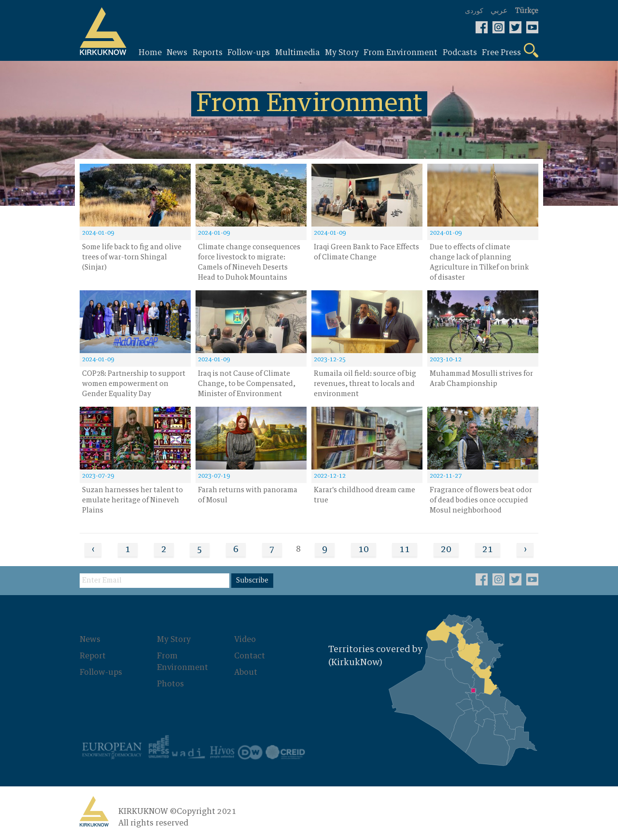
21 (488, 550)
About (246, 672)
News (90, 640)
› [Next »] (525, 550)
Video (245, 640)
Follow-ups (101, 672)
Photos (170, 684)
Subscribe (252, 581)
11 (405, 550)
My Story (174, 640)
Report (93, 656)
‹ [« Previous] (93, 550)
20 (446, 550)
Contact (250, 656)
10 (364, 550)
